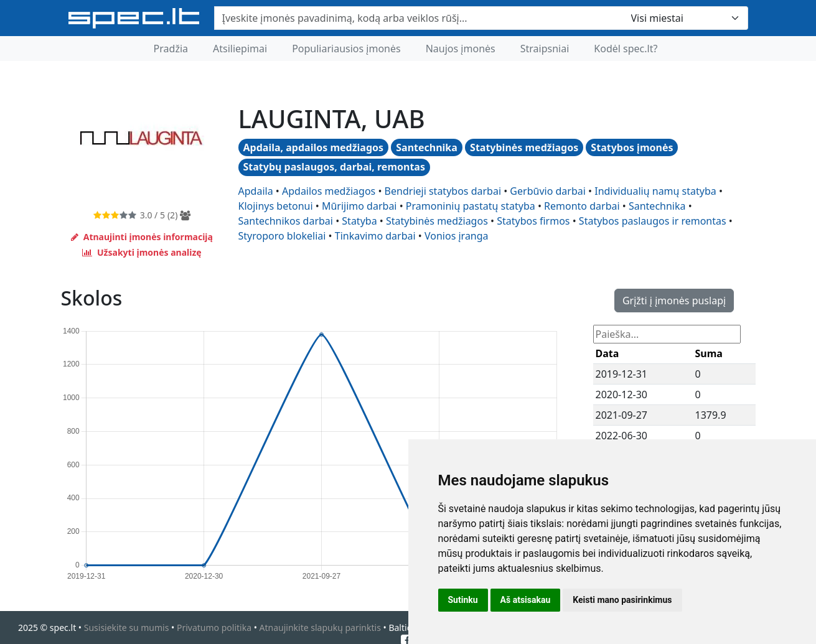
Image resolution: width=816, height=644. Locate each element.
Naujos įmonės (461, 49)
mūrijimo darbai (359, 206)
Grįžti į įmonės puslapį (674, 301)
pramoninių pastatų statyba (471, 206)
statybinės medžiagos (437, 221)
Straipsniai (545, 49)
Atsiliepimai (240, 49)
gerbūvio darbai (547, 191)
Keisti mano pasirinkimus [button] (622, 600)
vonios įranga (457, 236)
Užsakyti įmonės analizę (142, 252)
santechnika (657, 206)
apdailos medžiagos (329, 191)
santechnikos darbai (286, 221)
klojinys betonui (276, 206)
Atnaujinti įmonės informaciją (142, 237)
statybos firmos (533, 221)
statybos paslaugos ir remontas (653, 221)
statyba (359, 221)
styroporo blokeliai (282, 236)
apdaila (256, 191)
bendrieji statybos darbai (443, 191)
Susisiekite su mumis (127, 628)
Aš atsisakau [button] (526, 600)
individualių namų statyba (655, 191)
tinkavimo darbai (375, 236)
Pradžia (171, 49)
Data (607, 353)
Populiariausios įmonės (346, 49)
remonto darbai (582, 206)
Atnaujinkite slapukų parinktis (320, 628)
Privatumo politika (214, 628)
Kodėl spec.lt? (626, 49)
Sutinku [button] (463, 600)
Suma (709, 353)
